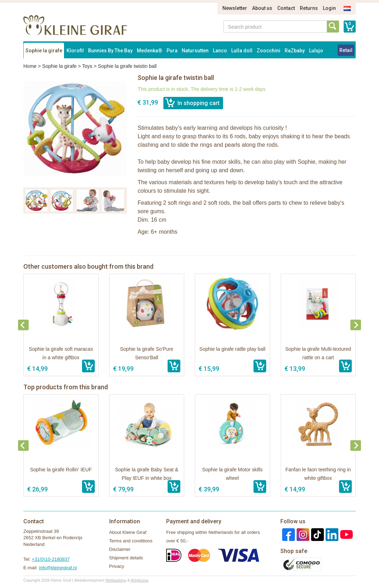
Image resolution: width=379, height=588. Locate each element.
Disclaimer (120, 549)
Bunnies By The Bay (110, 51)
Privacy (117, 566)
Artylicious (140, 580)
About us (262, 8)
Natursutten (195, 51)
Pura (172, 51)
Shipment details (126, 558)
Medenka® (150, 51)
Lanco (220, 51)
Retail (346, 50)
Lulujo (316, 51)
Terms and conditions (131, 541)
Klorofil (75, 51)
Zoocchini (269, 51)
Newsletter (235, 8)
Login (329, 8)
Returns (309, 8)
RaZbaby (295, 51)
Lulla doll (242, 51)
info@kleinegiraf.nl (58, 568)
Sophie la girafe (44, 51)
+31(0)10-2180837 (51, 559)
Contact (286, 8)
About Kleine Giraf (128, 532)
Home (30, 66)
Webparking (116, 580)
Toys (87, 66)
